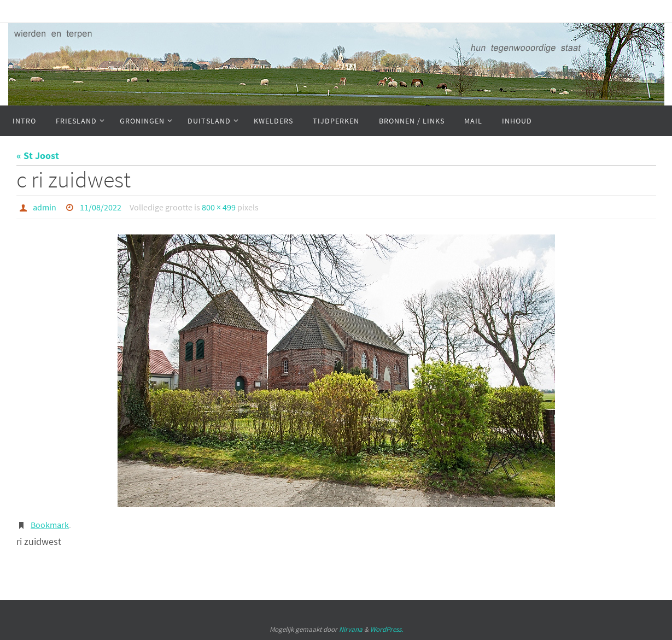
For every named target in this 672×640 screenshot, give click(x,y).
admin (45, 207)
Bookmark (50, 525)
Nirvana (351, 629)
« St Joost (38, 155)
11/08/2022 (101, 207)
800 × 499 (219, 207)
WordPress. (387, 629)
